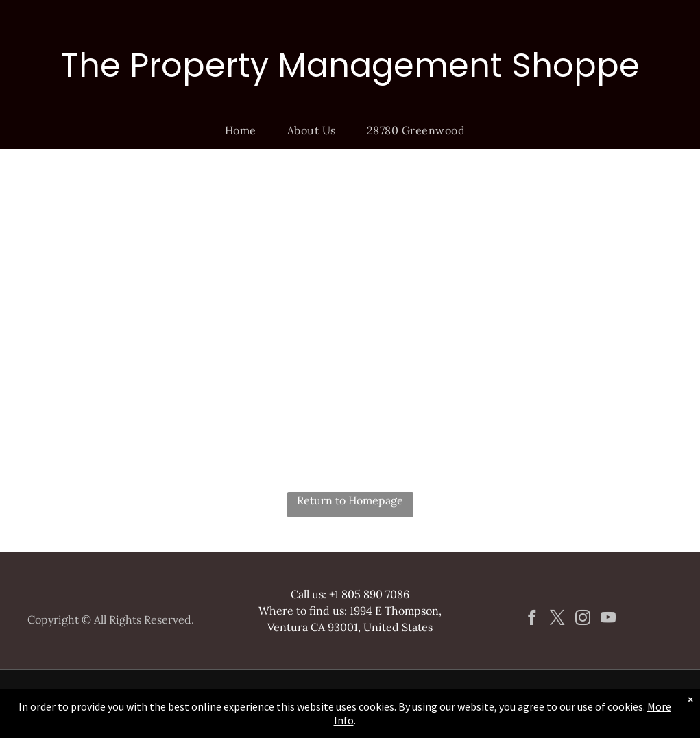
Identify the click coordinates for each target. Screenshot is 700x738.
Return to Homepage (350, 500)
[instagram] (582, 619)
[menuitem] (246, 130)
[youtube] (608, 619)
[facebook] (532, 619)
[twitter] (557, 619)
